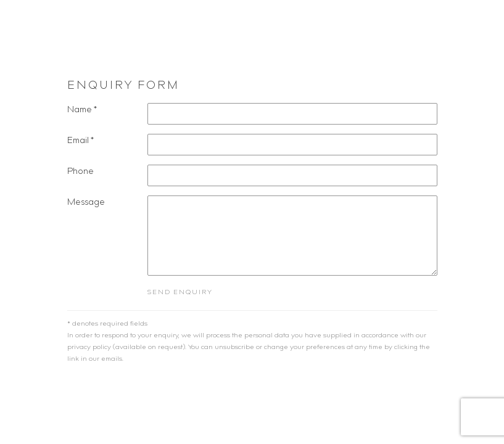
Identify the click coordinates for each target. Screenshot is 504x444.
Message (86, 203)
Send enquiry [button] (180, 293)
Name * (82, 110)
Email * (81, 141)
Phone (81, 172)
